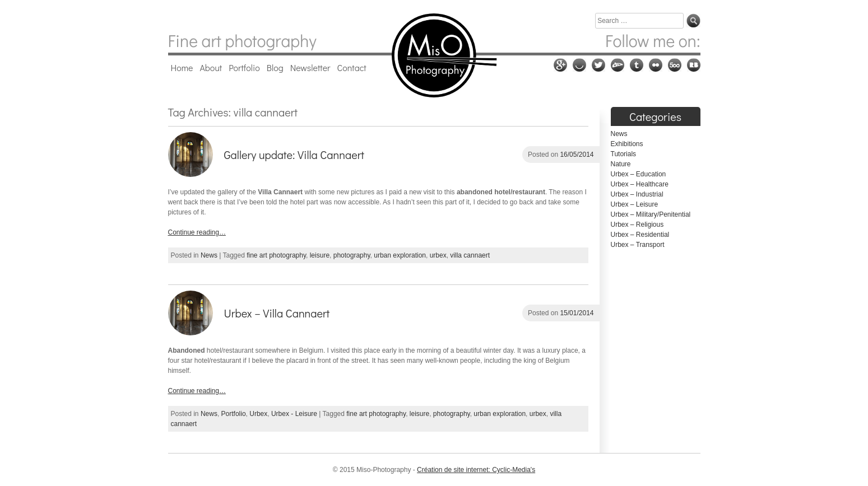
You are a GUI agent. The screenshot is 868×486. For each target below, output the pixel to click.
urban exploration (400, 255)
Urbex (258, 414)
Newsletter (310, 67)
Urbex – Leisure (635, 204)
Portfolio (244, 67)
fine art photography (276, 255)
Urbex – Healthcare (640, 184)
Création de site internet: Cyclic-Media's (476, 470)
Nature (621, 164)
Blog (275, 67)
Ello (579, 65)
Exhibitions (627, 144)
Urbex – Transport (638, 245)
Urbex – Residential (640, 235)
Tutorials (624, 154)
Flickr (656, 65)
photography (352, 255)
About (211, 67)
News (209, 255)
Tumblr (637, 65)
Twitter (598, 65)
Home (182, 67)
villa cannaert (470, 255)
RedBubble (694, 65)
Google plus (560, 65)
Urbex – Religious (637, 225)
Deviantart (618, 65)
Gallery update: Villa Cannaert (294, 155)
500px (675, 65)
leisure (320, 255)
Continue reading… (197, 232)
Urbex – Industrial (637, 194)
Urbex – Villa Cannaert (277, 313)
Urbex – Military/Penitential (651, 214)
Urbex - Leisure (294, 414)
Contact (352, 67)
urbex (438, 255)
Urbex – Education (639, 174)
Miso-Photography (434, 55)
